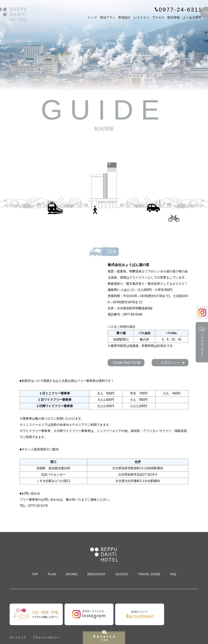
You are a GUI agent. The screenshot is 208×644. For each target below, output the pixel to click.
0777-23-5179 (38, 506)
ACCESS (122, 574)
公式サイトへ (170, 363)
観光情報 (174, 17)
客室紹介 (124, 17)
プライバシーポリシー (46, 637)
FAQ (173, 574)
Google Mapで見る (126, 363)
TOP (35, 574)
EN (206, 41)
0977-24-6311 (180, 10)
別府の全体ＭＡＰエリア (67, 425)
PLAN (52, 574)
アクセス (158, 17)
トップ (92, 17)
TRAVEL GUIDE (149, 574)
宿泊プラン (108, 17)
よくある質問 (192, 17)
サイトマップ (18, 637)
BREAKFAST (96, 574)
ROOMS (72, 574)
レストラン (141, 17)
